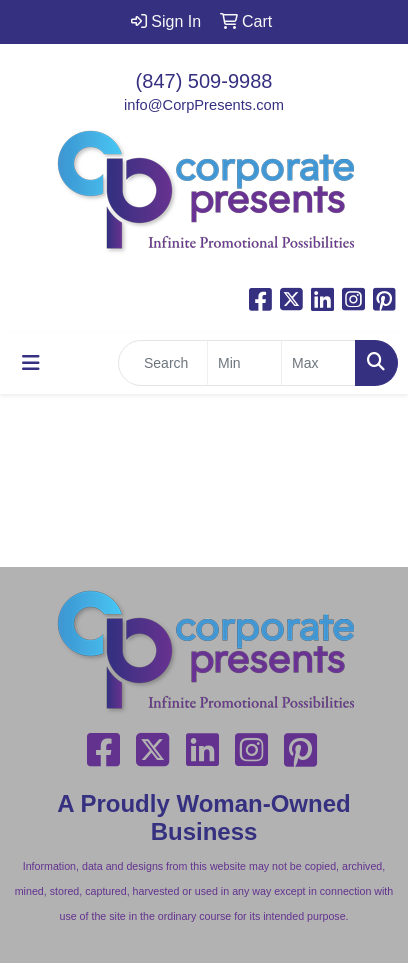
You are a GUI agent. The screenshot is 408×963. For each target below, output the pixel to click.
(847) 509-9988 (204, 81)
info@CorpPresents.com (204, 105)
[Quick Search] (163, 363)
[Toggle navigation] (31, 363)
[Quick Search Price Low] (244, 363)
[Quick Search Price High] (318, 363)
